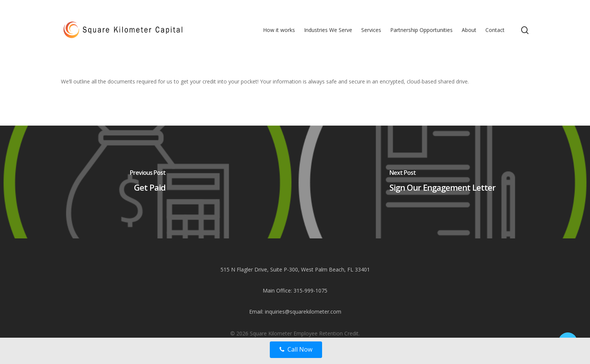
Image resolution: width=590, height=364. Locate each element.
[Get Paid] (147, 182)
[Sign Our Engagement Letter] (442, 182)
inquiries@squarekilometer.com (303, 312)
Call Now (296, 349)
